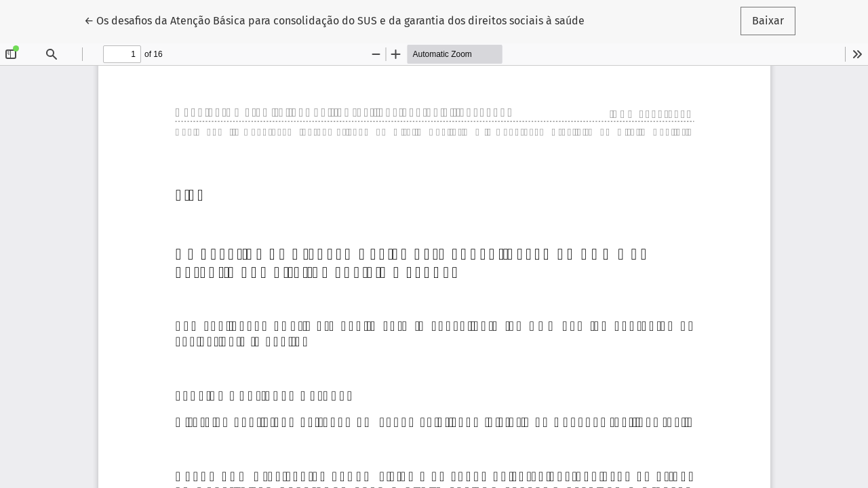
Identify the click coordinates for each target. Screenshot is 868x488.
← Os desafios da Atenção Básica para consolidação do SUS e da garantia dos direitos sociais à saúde (334, 20)
